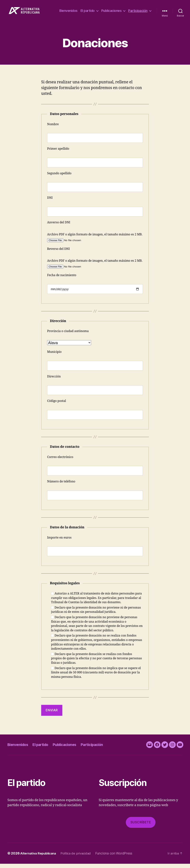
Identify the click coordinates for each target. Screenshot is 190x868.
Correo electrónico (60, 461)
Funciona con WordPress (119, 858)
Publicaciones (137, 10)
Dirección (54, 381)
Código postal (57, 405)
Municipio (54, 356)
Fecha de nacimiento (62, 279)
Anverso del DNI (59, 227)
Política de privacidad (80, 858)
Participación (138, 16)
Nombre (53, 129)
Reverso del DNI (58, 253)
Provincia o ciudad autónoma (68, 335)
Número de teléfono (61, 486)
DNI (50, 202)
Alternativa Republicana (40, 858)
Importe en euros (59, 542)
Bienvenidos (94, 10)
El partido (113, 10)
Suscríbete (141, 827)
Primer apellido (58, 153)
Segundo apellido (59, 178)
